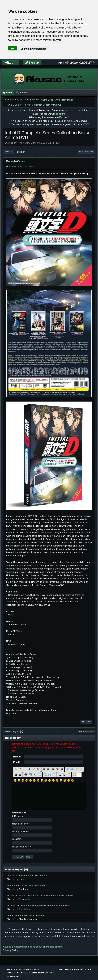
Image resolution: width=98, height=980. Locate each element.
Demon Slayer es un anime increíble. (26, 916)
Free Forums (22, 973)
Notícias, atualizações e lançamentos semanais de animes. (39, 906)
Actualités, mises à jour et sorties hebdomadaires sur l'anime (40, 896)
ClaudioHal (25, 899)
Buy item (11, 713)
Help (61, 969)
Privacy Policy (11, 950)
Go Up (7, 731)
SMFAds (10, 973)
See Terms (60, 114)
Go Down (8, 152)
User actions (86, 152)
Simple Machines (31, 969)
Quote (86, 722)
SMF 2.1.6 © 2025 (14, 969)
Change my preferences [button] (34, 49)
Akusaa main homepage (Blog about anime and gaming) (33, 947)
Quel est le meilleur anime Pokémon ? (27, 875)
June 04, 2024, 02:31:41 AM (21, 167)
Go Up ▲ (88, 969)
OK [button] (13, 49)
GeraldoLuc (25, 909)
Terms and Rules (73, 969)
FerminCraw (16, 161)
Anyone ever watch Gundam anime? (26, 885)
